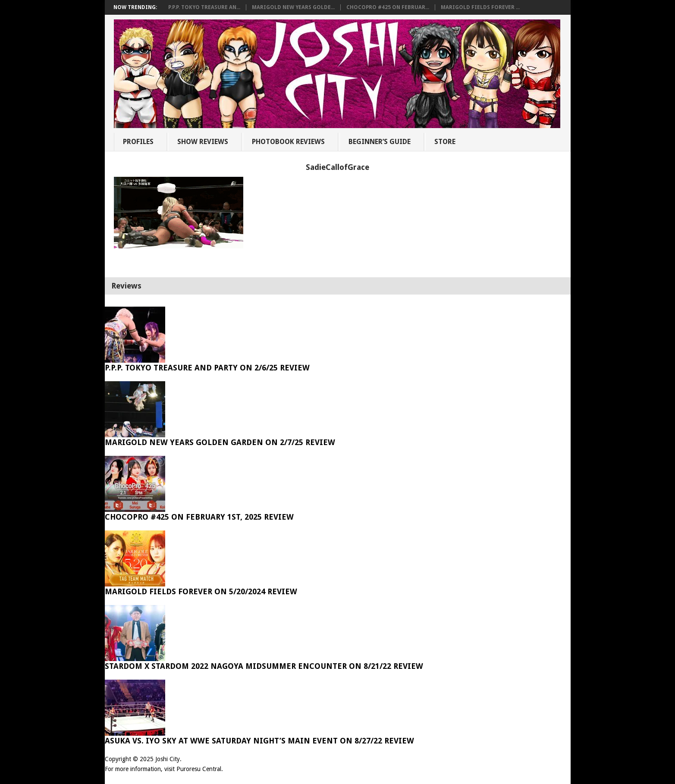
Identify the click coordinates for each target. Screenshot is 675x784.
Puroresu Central (199, 769)
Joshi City (168, 759)
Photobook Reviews (288, 142)
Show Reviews (203, 142)
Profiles (138, 142)
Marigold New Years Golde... (293, 7)
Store (445, 142)
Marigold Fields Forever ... (480, 7)
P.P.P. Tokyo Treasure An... (204, 7)
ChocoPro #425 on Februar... (388, 7)
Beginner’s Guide (380, 142)
